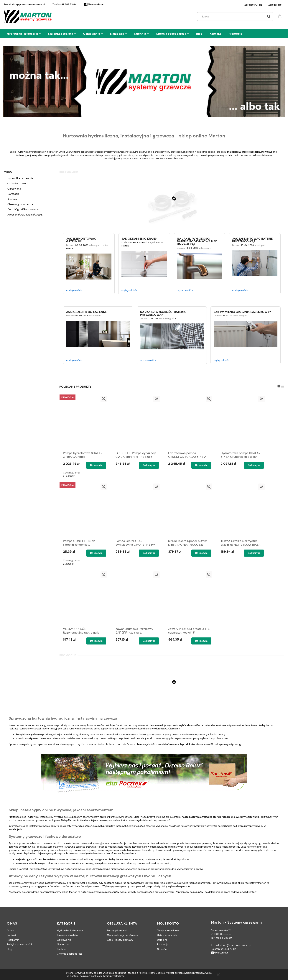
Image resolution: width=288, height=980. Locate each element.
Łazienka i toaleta (18, 183)
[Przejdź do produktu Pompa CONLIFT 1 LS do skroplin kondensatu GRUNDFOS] (84, 510)
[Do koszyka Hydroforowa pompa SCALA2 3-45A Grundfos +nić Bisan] (254, 465)
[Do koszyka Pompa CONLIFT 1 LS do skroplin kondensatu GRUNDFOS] (96, 553)
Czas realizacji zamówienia (123, 935)
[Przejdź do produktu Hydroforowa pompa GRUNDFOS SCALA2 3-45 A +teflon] (189, 422)
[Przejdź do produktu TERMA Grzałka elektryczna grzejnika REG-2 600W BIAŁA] (241, 510)
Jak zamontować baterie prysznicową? (252, 240)
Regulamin (13, 940)
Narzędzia (13, 194)
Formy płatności (117, 930)
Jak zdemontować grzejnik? (81, 240)
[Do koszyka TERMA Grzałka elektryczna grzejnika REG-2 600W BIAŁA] (254, 553)
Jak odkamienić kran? (139, 238)
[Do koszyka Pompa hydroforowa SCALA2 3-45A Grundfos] (96, 465)
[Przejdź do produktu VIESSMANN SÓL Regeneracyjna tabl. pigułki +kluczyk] (84, 598)
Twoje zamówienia (168, 930)
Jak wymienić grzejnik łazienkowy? (242, 312)
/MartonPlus (94, 4)
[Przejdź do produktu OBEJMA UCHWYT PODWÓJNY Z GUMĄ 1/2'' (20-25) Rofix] (172, 216)
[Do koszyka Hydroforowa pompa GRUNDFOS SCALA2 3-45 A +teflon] (201, 465)
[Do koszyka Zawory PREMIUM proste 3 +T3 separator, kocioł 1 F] (201, 641)
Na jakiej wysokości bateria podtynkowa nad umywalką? (197, 241)
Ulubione (162, 940)
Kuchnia (12, 199)
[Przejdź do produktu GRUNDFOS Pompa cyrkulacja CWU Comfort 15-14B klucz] (136, 422)
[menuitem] (27, 34)
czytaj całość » (74, 290)
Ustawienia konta (167, 935)
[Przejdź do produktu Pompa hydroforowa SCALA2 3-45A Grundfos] (84, 422)
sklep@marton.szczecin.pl (29, 4)
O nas (10, 930)
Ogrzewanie (14, 189)
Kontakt (11, 935)
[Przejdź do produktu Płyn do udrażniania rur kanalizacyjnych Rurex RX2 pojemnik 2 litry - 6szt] (172, 697)
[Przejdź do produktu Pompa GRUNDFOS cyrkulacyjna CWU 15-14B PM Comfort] (136, 510)
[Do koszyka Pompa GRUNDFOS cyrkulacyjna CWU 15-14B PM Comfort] (149, 553)
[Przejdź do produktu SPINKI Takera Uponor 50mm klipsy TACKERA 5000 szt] (189, 510)
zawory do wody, (202, 826)
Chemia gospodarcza (20, 204)
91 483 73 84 (69, 4)
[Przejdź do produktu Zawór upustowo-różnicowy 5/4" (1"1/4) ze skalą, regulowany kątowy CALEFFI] (136, 598)
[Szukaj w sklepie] (232, 17)
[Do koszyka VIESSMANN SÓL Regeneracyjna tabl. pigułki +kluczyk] (96, 641)
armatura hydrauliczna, (214, 725)
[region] (144, 82)
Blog (9, 949)
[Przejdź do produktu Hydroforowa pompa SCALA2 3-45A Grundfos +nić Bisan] (241, 422)
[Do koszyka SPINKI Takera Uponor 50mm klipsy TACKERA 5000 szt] (201, 553)
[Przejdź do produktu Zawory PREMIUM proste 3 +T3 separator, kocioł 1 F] (189, 598)
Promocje (163, 944)
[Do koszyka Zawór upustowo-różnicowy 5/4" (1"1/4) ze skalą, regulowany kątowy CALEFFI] (149, 641)
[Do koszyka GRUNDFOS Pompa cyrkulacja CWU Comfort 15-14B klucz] (149, 465)
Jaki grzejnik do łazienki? (87, 312)
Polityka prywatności (19, 944)
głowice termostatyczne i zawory (130, 735)
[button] (104, 399)
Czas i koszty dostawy (120, 940)
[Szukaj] (269, 17)
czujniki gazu (171, 850)
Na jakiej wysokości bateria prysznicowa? (163, 313)
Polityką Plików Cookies (152, 973)
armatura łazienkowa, (246, 725)
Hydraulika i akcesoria (20, 178)
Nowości (162, 949)
